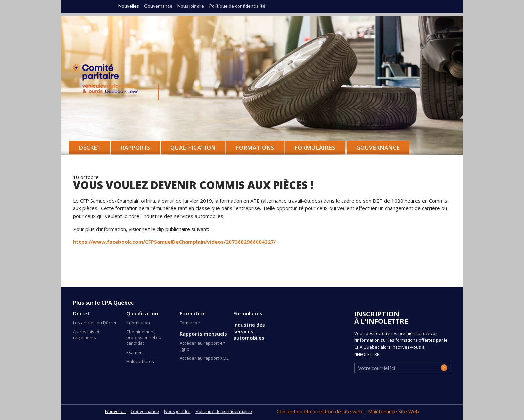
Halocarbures (140, 361)
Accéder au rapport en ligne (203, 346)
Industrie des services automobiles (249, 331)
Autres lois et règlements (86, 335)
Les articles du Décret (95, 323)
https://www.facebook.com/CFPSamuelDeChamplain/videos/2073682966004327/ (174, 242)
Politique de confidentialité (237, 6)
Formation (193, 314)
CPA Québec (110, 80)
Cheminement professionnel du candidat (144, 337)
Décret (81, 314)
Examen (135, 352)
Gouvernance (378, 148)
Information (138, 323)
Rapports (136, 148)
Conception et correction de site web (320, 411)
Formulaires (248, 314)
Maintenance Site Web (394, 411)
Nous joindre (191, 6)
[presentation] (405, 388)
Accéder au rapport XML (204, 358)
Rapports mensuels (203, 334)
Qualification (142, 314)
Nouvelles (129, 6)
